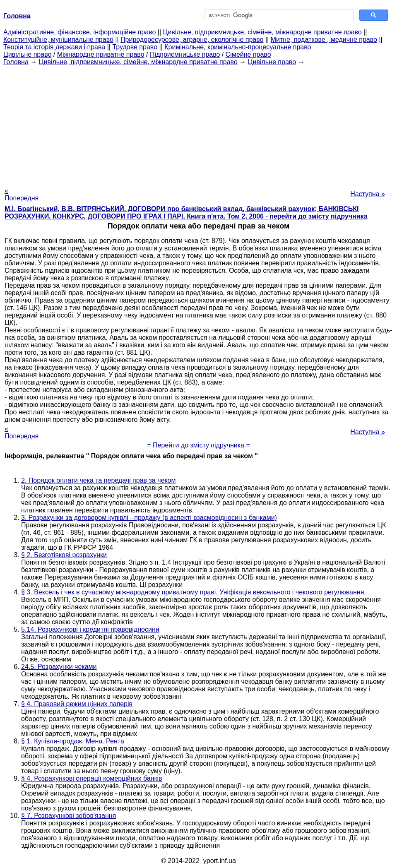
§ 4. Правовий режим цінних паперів (77, 704)
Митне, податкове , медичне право (324, 40)
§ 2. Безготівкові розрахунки (64, 555)
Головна (16, 62)
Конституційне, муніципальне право (58, 40)
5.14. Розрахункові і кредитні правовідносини (90, 629)
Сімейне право (248, 54)
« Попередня (22, 194)
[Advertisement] (198, 124)
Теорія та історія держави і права (54, 47)
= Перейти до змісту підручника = (198, 445)
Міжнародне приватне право (101, 54)
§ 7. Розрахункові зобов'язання (69, 816)
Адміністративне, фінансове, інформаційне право (79, 32)
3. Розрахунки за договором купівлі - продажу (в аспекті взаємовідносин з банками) (149, 518)
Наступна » (368, 194)
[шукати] (278, 15)
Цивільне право (27, 54)
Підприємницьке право (185, 54)
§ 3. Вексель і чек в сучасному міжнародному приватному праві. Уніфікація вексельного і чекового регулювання (192, 592)
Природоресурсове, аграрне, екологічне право (192, 40)
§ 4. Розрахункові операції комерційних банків (92, 778)
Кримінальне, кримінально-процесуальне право (238, 47)
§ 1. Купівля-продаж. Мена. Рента (73, 741)
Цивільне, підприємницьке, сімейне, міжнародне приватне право (262, 32)
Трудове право (135, 47)
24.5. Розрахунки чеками (59, 667)
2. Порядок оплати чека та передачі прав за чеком (98, 480)
